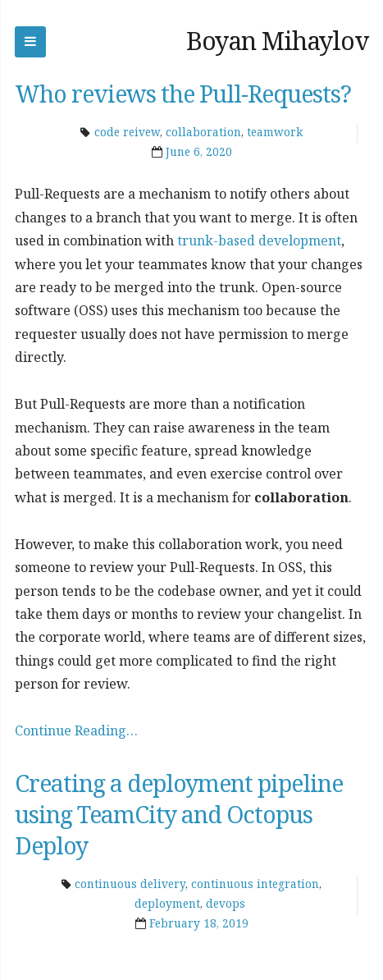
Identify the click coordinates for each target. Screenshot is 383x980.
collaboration (203, 132)
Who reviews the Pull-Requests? (183, 94)
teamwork (275, 132)
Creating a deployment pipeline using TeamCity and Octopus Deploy (179, 814)
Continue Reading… (76, 730)
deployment (167, 904)
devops (226, 904)
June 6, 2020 (199, 152)
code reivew (127, 132)
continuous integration (255, 884)
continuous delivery (130, 884)
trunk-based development (259, 240)
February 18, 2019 (199, 923)
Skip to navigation (30, 42)
